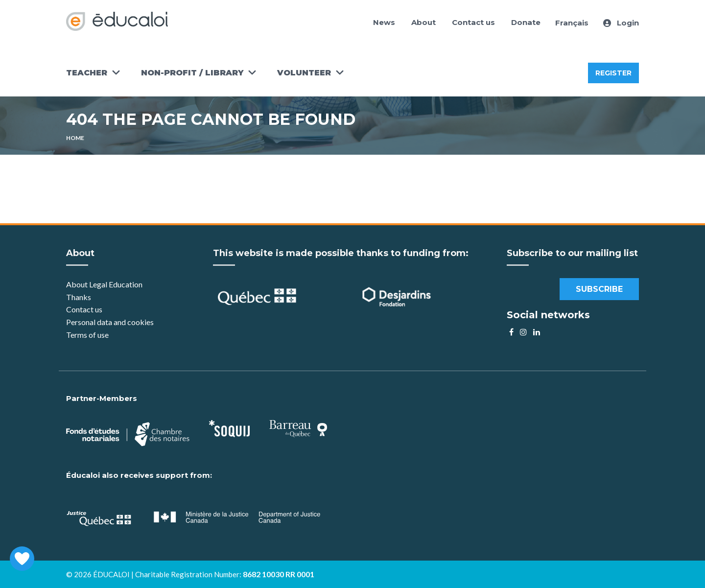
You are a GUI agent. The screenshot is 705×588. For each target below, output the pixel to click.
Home (75, 138)
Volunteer (304, 73)
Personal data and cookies (110, 322)
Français (572, 23)
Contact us (473, 22)
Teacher (87, 73)
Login (621, 23)
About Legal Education (104, 284)
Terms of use (87, 335)
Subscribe (599, 289)
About (423, 22)
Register (613, 73)
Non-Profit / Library (192, 73)
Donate (526, 22)
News (384, 22)
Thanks (79, 297)
